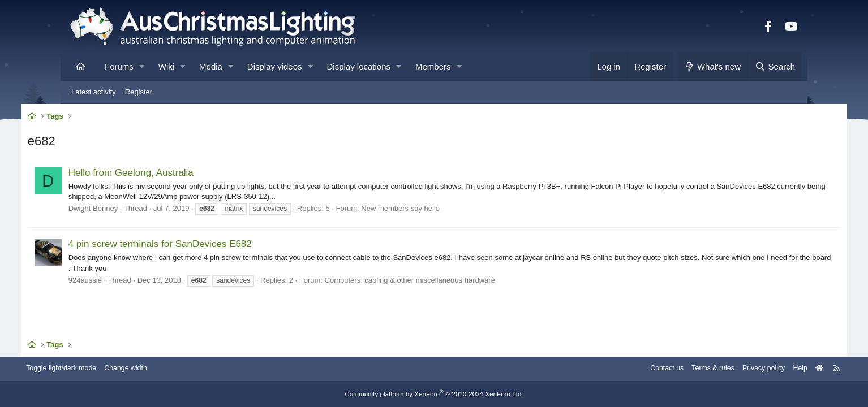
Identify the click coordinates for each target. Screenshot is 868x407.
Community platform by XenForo (434, 394)
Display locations (359, 66)
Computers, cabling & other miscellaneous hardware (451, 282)
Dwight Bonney (134, 210)
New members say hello (442, 210)
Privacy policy (716, 369)
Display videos (275, 66)
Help (754, 369)
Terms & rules (662, 369)
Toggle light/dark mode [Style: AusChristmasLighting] (108, 369)
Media (211, 66)
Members (433, 66)
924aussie (126, 282)
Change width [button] (176, 369)
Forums (119, 66)
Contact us (614, 369)
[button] (142, 66)
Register (139, 92)
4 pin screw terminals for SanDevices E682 (201, 246)
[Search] (775, 66)
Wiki (166, 66)
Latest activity (94, 92)
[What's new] (713, 66)
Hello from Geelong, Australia (172, 174)
